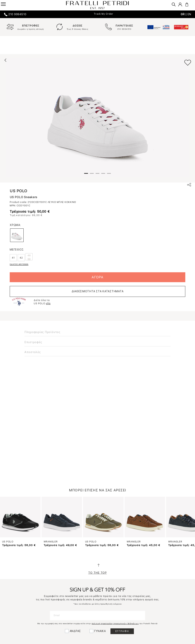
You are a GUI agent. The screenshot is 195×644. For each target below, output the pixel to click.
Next (188, 520)
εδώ (48, 304)
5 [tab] (109, 175)
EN (189, 14)
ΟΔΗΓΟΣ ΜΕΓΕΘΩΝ (19, 264)
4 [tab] (103, 175)
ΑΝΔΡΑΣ (75, 631)
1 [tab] (86, 175)
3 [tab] (97, 175)
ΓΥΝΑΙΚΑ (100, 631)
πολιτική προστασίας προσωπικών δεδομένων (115, 623)
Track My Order (103, 14)
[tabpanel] (97, 117)
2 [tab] (92, 175)
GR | (184, 14)
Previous (7, 520)
